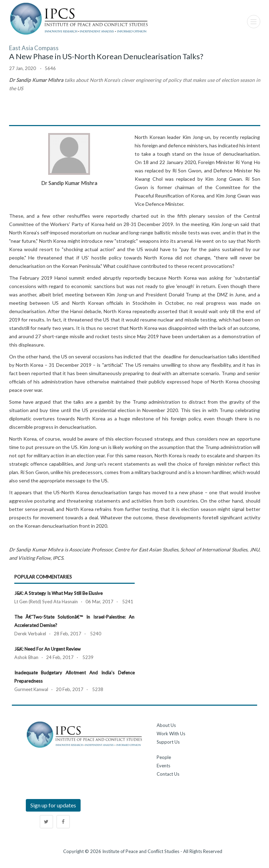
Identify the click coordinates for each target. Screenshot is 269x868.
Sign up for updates (53, 805)
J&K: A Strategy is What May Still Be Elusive (58, 593)
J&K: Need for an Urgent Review (47, 649)
